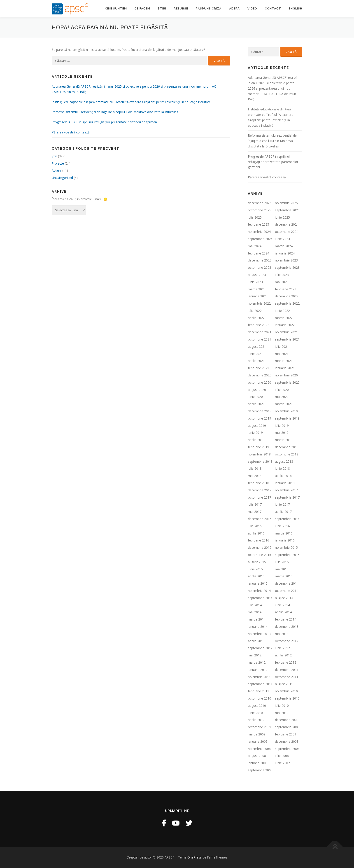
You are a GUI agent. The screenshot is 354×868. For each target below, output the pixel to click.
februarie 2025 (259, 224)
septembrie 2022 (287, 303)
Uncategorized (62, 178)
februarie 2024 (259, 253)
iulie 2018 (255, 468)
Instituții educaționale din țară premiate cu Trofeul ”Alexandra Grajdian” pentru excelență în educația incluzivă (131, 102)
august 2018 (284, 461)
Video (252, 8)
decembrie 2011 (287, 670)
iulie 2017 (255, 504)
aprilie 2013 (256, 641)
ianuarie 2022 (285, 325)
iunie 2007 (282, 763)
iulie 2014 (255, 605)
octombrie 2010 (260, 698)
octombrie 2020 (260, 382)
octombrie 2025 (260, 210)
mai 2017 (255, 512)
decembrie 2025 (260, 203)
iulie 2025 (255, 217)
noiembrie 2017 (286, 490)
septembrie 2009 (287, 727)
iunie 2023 (255, 282)
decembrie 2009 (287, 720)
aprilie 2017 (283, 512)
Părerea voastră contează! (71, 132)
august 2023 (257, 275)
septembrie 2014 (260, 598)
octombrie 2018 (287, 454)
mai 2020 (282, 397)
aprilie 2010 (256, 720)
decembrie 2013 (287, 626)
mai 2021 (282, 354)
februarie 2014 (286, 619)
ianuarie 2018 (285, 483)
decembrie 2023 (260, 260)
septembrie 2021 (287, 339)
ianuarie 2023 (258, 296)
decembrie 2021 (260, 332)
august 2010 (257, 706)
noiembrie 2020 (286, 375)
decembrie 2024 (287, 224)
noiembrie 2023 (286, 260)
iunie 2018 (282, 468)
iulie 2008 (282, 756)
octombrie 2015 (260, 555)
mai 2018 (255, 476)
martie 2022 (284, 318)
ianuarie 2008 (258, 763)
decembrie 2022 (287, 296)
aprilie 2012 (283, 655)
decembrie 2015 (260, 547)
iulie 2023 (282, 275)
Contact (273, 8)
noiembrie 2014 (259, 591)
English (296, 8)
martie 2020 (284, 404)
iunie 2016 (282, 526)
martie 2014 (257, 619)
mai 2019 (282, 433)
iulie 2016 (255, 526)
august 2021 (257, 346)
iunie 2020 (255, 397)
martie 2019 (284, 440)
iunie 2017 (282, 504)
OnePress (194, 857)
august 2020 (257, 390)
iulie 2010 (282, 706)
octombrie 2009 (260, 727)
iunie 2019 (255, 433)
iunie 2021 (255, 354)
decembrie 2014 (287, 583)
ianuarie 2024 (285, 253)
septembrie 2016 (287, 519)
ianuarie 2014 (258, 626)
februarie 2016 (259, 540)
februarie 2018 (259, 483)
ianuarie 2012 (258, 670)
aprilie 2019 (256, 440)
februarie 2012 (286, 662)
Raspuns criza (209, 8)
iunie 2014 (282, 605)
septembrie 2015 (287, 555)
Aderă (234, 8)
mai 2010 (282, 713)
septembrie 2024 (260, 239)
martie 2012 (257, 662)
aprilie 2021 (256, 361)
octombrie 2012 (287, 641)
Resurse (181, 8)
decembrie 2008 (287, 741)
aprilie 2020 (256, 404)
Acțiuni (57, 170)
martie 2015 (284, 576)
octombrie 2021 (260, 339)
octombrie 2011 (287, 677)
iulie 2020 (282, 390)
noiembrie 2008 (259, 749)
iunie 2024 (282, 239)
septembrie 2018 (260, 461)
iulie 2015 (282, 562)
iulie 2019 (282, 426)
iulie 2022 (255, 311)
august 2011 (284, 684)
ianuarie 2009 (258, 741)
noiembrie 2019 (286, 411)
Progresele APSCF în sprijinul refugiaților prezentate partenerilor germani (105, 122)
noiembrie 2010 (286, 691)
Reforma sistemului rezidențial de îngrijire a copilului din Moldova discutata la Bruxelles (115, 112)
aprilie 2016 (256, 533)
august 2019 (257, 426)
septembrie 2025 (287, 210)
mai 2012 (255, 655)
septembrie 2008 (287, 749)
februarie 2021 (259, 368)
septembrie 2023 (287, 267)
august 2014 (284, 598)
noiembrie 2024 (259, 232)
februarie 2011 (259, 691)
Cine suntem (116, 8)
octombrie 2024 (287, 232)
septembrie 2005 (260, 770)
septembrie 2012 (260, 648)
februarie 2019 (259, 447)
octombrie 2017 (260, 497)
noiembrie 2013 (259, 634)
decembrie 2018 (287, 447)
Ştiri (54, 156)
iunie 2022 (282, 311)
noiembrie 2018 (259, 454)
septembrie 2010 (287, 698)
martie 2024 (284, 246)
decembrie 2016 (260, 519)
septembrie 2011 (260, 684)
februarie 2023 (286, 289)
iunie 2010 (255, 713)
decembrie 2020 (260, 375)
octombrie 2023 (260, 267)
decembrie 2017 (260, 490)
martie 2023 (257, 289)
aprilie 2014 (283, 612)
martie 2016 (284, 533)
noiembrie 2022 (259, 303)
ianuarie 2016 (285, 540)
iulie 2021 (282, 346)
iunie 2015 (255, 569)
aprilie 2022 (256, 318)
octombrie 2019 (260, 418)
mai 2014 (255, 612)
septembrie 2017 (287, 497)
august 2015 (257, 562)
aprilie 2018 (283, 476)
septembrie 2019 (287, 418)
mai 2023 (282, 282)
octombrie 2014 (287, 591)
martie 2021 (284, 361)
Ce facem (142, 8)
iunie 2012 (282, 648)
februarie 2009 (286, 734)
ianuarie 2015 (258, 583)
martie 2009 (257, 734)
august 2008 (257, 756)
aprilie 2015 (256, 576)
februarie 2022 (259, 325)
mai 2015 (282, 569)
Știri (162, 8)
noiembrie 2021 (286, 332)
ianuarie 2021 (285, 368)
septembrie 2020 (287, 382)
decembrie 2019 (260, 411)
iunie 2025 (282, 217)
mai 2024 (255, 246)
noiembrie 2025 (286, 203)
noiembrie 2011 (259, 677)
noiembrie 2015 (286, 547)
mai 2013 (282, 634)
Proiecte (58, 163)
